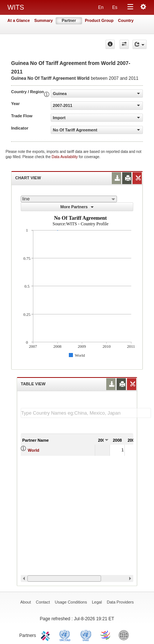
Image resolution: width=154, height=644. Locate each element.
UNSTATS (86, 635)
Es (115, 7)
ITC (47, 635)
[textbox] (86, 413)
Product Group (99, 20)
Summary (44, 20)
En (101, 7)
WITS (16, 7)
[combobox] (69, 199)
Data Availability (65, 157)
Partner (69, 20)
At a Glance (19, 20)
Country (126, 20)
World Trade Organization (106, 635)
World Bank (125, 635)
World (34, 450)
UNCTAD (66, 635)
